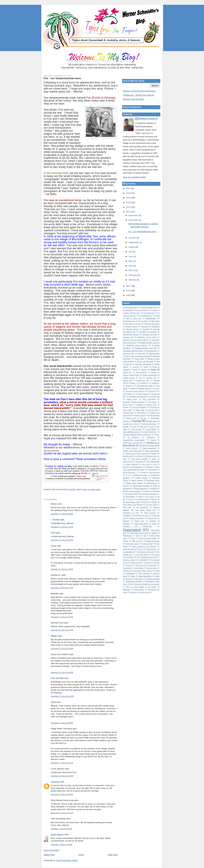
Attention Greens (132, 329)
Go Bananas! (133, 437)
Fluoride (137, 421)
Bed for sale (130, 356)
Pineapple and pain (141, 515)
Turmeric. (129, 565)
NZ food (146, 502)
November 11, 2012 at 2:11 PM (62, 527)
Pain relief (127, 507)
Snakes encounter (153, 541)
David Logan (132, 399)
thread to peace (129, 560)
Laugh (142, 470)
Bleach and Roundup (145, 361)
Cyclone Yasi (155, 397)
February (133, 275)
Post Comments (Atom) (67, 860)
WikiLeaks (127, 590)
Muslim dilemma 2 (141, 489)
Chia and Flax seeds (145, 386)
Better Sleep (139, 359)
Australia (146, 329)
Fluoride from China (130, 424)
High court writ (143, 454)
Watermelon (139, 579)
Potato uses (139, 521)
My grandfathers (129, 497)
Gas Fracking (137, 429)
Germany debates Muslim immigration (137, 435)
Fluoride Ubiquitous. (149, 424)
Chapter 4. (130, 386)
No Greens (150, 497)
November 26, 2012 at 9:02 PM (62, 794)
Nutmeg (154, 499)
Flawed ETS (131, 418)
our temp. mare (94, 489)
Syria (141, 549)
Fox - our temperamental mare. (63, 78)
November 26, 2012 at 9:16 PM (62, 813)
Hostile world (128, 456)
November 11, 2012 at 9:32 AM (62, 514)
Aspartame (156, 326)
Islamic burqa (128, 462)
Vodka (157, 571)
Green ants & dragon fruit (133, 443)
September (134, 242)
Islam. (154, 459)
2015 (129, 198)
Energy (126, 407)
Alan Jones (155, 321)
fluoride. (126, 427)
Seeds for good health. (148, 538)
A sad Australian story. (149, 308)
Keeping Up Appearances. (133, 467)
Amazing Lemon (131, 326)
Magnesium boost (140, 475)
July (131, 252)
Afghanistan (151, 318)
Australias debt (151, 351)
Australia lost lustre (150, 334)
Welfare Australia (153, 579)
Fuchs (85, 489)
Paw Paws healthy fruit (145, 510)
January (133, 280)
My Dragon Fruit (131, 494)
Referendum (127, 536)
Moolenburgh (152, 483)
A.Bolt (157, 316)
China (133, 388)
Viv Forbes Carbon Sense (143, 571)
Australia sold (128, 337)
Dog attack (152, 402)
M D (128, 475)
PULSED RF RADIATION (137, 526)
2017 (129, 188)
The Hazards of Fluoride (146, 552)
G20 (152, 427)
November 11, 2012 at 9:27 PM (62, 630)
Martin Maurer (57, 834)
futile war (143, 427)
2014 (129, 202)
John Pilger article (153, 462)
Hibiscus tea (130, 454)
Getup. (157, 435)
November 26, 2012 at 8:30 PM (62, 776)
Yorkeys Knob (144, 592)
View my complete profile (134, 177)
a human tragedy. (142, 310)
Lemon (143, 472)
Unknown (55, 782)
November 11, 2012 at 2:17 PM (62, 588)
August (132, 247)
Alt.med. (138, 324)
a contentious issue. (130, 308)
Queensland (132, 530)
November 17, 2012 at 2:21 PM (62, 763)
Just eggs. (146, 464)
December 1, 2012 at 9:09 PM (62, 829)
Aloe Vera (129, 324)
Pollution (126, 521)
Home (81, 855)
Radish (154, 533)
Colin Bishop (128, 394)
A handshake (128, 310)
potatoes (153, 521)
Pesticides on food (131, 513)
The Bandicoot (128, 552)
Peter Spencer (150, 513)
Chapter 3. (156, 383)
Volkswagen (130, 573)
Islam (125, 459)
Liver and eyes (154, 472)
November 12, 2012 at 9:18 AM (62, 649)
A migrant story (149, 313)
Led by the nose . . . (130, 472)
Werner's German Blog (133, 99)
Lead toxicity (152, 470)
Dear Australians (149, 399)
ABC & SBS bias (134, 318)
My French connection (149, 494)
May (131, 261)
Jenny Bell (140, 462)
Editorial (139, 405)
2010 (129, 291)
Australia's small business (137, 345)
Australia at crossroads (148, 332)
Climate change (145, 388)
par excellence (142, 507)
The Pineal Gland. (142, 555)
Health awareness (149, 448)
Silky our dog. (137, 541)
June (131, 256)
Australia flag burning (131, 334)
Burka (146, 367)
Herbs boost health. (152, 451)
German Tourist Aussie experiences (139, 91)
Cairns (153, 369)
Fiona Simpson (154, 415)
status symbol (148, 544)
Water (133, 576)
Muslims (154, 489)
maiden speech (141, 478)
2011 (129, 286)
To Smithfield (143, 560)
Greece (153, 440)
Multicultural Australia (141, 486)
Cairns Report (141, 372)
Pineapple (127, 515)
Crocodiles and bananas (138, 397)
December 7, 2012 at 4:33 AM (61, 845)
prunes (154, 524)
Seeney (126, 541)
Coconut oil (152, 391)
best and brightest (144, 356)
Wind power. (139, 590)
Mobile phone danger (134, 483)
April (131, 266)
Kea (155, 464)
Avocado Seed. (129, 353)
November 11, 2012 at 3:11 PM (62, 617)
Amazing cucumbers (152, 324)
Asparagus (145, 326)
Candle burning (129, 378)
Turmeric (156, 563)
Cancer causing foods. (131, 375)
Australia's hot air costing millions (136, 340)
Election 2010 (151, 405)
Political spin (152, 518)
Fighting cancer (140, 415)
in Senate (139, 456)
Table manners (151, 549)
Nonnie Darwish (142, 499)
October (133, 238)
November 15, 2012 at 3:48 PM (62, 723)
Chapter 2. (144, 383)
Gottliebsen (151, 437)
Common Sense (142, 394)
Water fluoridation (145, 576)
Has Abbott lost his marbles (149, 445)
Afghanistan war (129, 321)
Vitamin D (126, 571)
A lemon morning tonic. (132, 313)
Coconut (156, 388)
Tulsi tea (147, 563)
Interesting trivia (151, 456)
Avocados (141, 353)
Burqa (135, 370)
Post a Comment (51, 850)
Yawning (133, 592)
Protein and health (141, 524)
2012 (129, 212)
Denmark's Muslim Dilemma (134, 402)
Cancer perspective (150, 375)
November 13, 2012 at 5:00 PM (62, 673)
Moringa (126, 486)
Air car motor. (143, 321)
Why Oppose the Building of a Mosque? (145, 584)
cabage (144, 370)
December (134, 215)
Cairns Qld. (127, 372)
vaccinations (139, 568)
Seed (133, 538)
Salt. (145, 536)
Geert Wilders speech (131, 432)
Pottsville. (126, 524)
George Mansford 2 (150, 432)
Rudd (138, 536)
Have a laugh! (132, 448)
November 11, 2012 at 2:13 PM (62, 540)
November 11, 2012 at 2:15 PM (62, 569)
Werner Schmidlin (148, 119)
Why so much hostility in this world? (141, 587)
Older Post (113, 855)
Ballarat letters (154, 353)
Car (141, 378)
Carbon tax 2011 (143, 380)
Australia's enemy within (147, 337)
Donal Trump (128, 405)
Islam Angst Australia (139, 459)
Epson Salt (140, 410)
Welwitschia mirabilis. (134, 581)
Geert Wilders (151, 429)
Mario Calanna (137, 480)
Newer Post (49, 855)
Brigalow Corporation (143, 364)
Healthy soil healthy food (132, 451)
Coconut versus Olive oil (135, 391)
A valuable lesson (146, 316)
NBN (140, 497)
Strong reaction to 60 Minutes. (144, 546)
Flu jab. (143, 418)
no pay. (131, 499)
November (134, 220)
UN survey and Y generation (146, 565)
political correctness (136, 518)
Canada (153, 372)
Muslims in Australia (152, 491)
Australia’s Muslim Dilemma (149, 343)
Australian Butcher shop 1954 (146, 348)
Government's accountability (134, 440)
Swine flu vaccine (129, 549)
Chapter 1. (133, 383)
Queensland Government (139, 533)
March (132, 270)
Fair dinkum (142, 413)
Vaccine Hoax (152, 568)
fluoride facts (151, 421)
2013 (129, 207)
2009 (129, 295)
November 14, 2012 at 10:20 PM (62, 696)
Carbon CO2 (151, 378)
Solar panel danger (132, 544)
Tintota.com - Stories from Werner (138, 95)
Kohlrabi (149, 467)
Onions (154, 502)
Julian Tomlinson (132, 464)
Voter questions (144, 573)
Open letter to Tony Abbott (133, 505)
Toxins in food (136, 563)
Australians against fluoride (133, 351)
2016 (129, 193)
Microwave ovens (153, 480)
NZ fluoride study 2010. (131, 502)
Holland (154, 454)
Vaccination (127, 568)
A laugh (154, 310)
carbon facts (128, 380)
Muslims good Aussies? (132, 491)
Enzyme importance (139, 407)
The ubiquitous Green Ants (147, 557)
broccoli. (136, 367)
